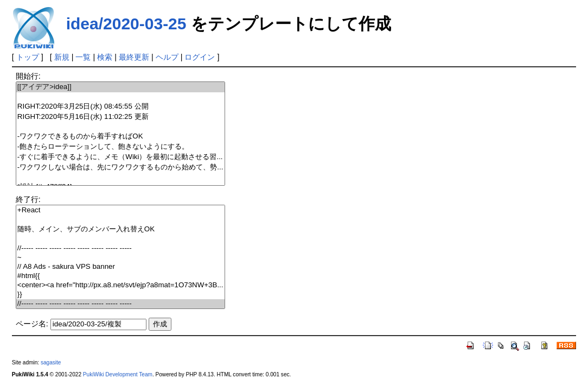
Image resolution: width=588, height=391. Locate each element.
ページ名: (32, 324)
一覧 (83, 57)
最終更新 (134, 57)
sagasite (51, 362)
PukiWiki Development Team (118, 374)
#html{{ (120, 276)
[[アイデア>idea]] (120, 87)
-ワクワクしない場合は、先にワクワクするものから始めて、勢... (120, 168)
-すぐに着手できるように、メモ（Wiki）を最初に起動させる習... (120, 157)
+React (120, 210)
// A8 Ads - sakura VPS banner (120, 267)
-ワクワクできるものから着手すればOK (120, 137)
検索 (105, 57)
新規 (62, 57)
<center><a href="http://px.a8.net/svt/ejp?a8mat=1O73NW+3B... (120, 285)
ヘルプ (167, 57)
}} (120, 295)
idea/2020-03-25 (126, 24)
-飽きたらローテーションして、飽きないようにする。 (120, 147)
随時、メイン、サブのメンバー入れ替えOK (120, 229)
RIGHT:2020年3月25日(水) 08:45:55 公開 (120, 107)
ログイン (200, 57)
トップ (28, 57)
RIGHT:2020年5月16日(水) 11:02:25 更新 (120, 117)
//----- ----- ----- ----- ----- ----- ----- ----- (120, 248)
